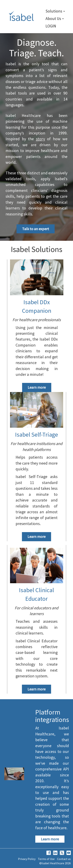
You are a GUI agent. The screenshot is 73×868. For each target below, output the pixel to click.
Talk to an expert (36, 229)
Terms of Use (46, 859)
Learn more (37, 387)
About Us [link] (55, 18)
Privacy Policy (27, 859)
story (40, 139)
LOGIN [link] (51, 26)
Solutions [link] (55, 11)
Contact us (64, 859)
